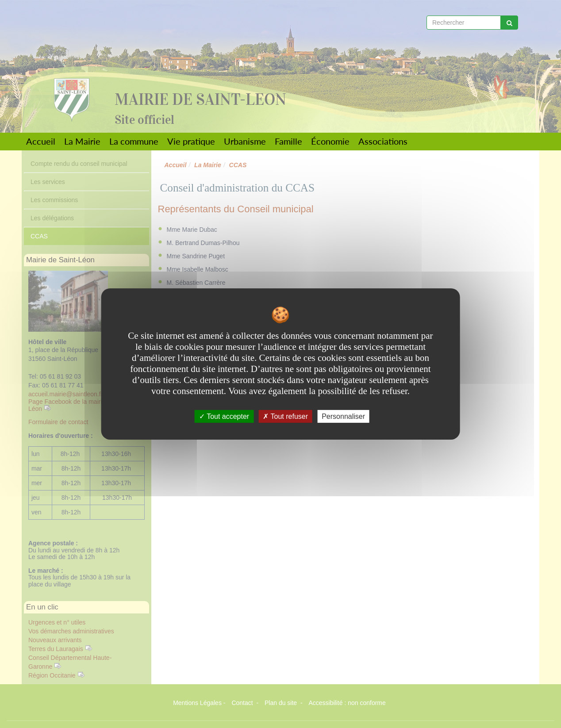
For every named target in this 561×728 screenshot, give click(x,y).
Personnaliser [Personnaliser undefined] (343, 416)
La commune (134, 141)
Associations (383, 141)
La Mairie (82, 141)
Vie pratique (191, 141)
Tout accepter (224, 416)
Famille (288, 141)
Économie (330, 141)
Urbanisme (245, 141)
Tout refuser (285, 416)
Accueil (41, 141)
